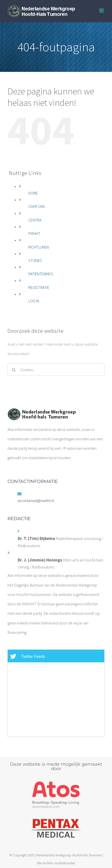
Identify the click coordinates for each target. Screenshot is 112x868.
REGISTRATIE (39, 287)
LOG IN (34, 301)
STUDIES (35, 260)
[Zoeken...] (56, 370)
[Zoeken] (14, 370)
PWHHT (34, 233)
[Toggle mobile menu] (102, 11)
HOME (33, 193)
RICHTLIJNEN (39, 247)
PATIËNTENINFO (41, 274)
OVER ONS (37, 206)
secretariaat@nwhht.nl (36, 501)
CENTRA (35, 220)
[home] (42, 413)
